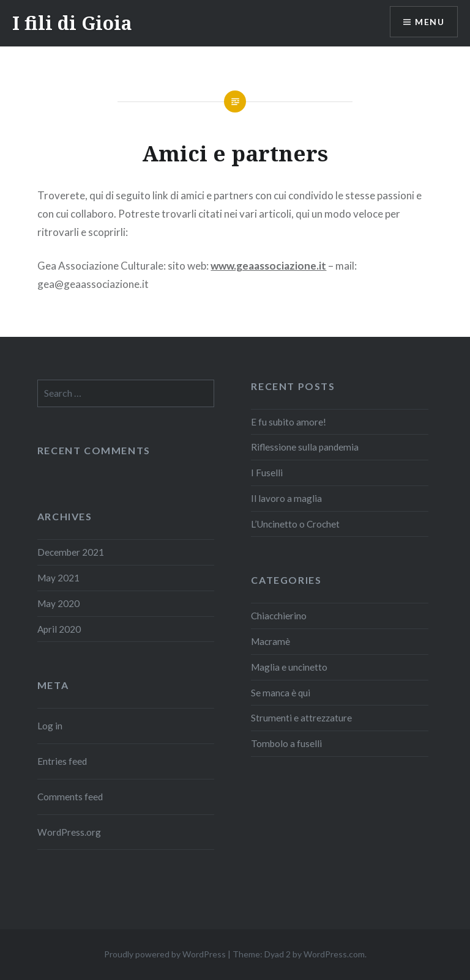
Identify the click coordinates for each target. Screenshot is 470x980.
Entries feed (62, 761)
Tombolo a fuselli (286, 743)
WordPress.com (334, 954)
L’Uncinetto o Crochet (295, 524)
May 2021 (58, 578)
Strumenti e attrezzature (301, 718)
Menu (430, 22)
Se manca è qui (281, 693)
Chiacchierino (279, 616)
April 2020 (59, 629)
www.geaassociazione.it (268, 266)
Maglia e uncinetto (289, 667)
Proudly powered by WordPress (165, 954)
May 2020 (58, 603)
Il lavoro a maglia (286, 498)
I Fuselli (267, 473)
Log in (50, 726)
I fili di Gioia (72, 23)
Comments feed (70, 797)
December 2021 (71, 552)
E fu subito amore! (289, 422)
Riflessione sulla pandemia (305, 447)
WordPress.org (69, 832)
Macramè (270, 641)
